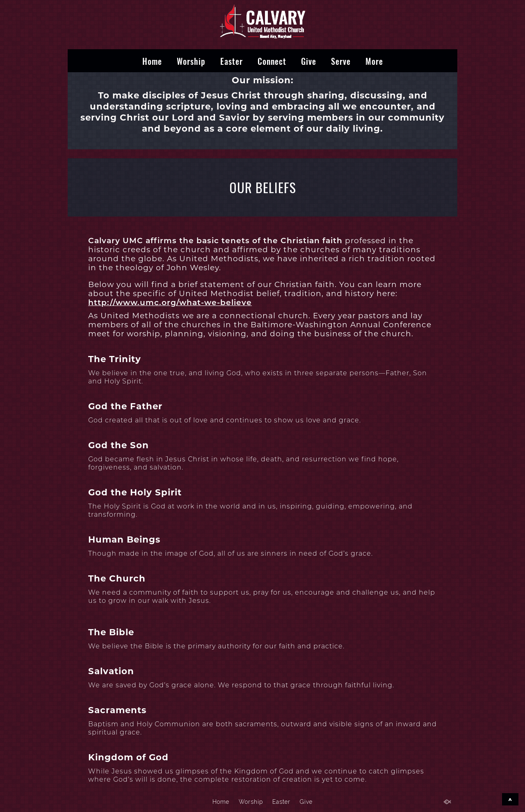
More (374, 61)
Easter (232, 61)
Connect (272, 61)
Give (309, 61)
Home (152, 61)
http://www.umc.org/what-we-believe (170, 302)
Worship (191, 61)
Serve (341, 61)
